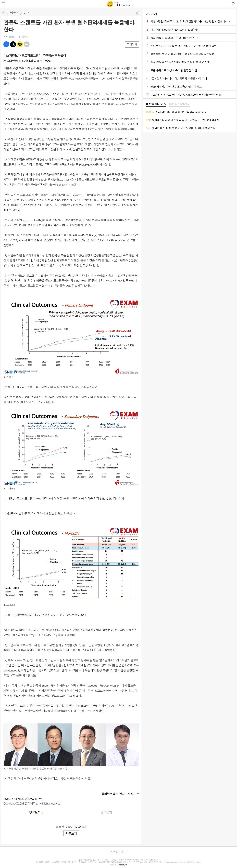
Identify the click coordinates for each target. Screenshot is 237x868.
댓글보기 (36, 812)
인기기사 (151, 14)
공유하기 (138, 13)
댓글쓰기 (106, 812)
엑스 (13, 44)
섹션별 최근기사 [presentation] (156, 104)
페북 (6, 44)
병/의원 (15, 13)
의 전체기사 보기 (119, 794)
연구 (27, 13)
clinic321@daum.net (30, 799)
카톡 (20, 44)
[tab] (156, 104)
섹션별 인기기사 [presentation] (179, 104)
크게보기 (132, 44)
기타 (27, 44)
